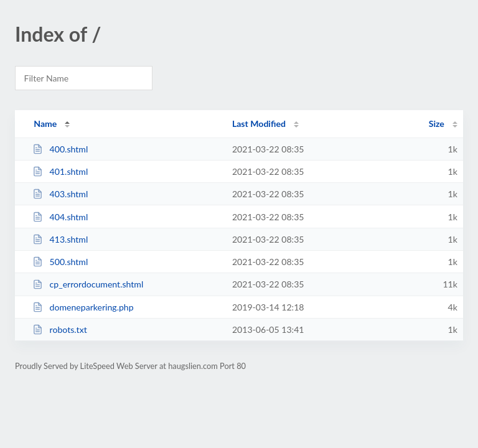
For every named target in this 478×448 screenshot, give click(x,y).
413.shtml (60, 239)
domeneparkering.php (83, 307)
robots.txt (60, 329)
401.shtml (60, 171)
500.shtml (60, 262)
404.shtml (60, 217)
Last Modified (259, 124)
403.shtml (60, 194)
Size (437, 124)
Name (45, 124)
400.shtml (60, 149)
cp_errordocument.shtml (88, 284)
